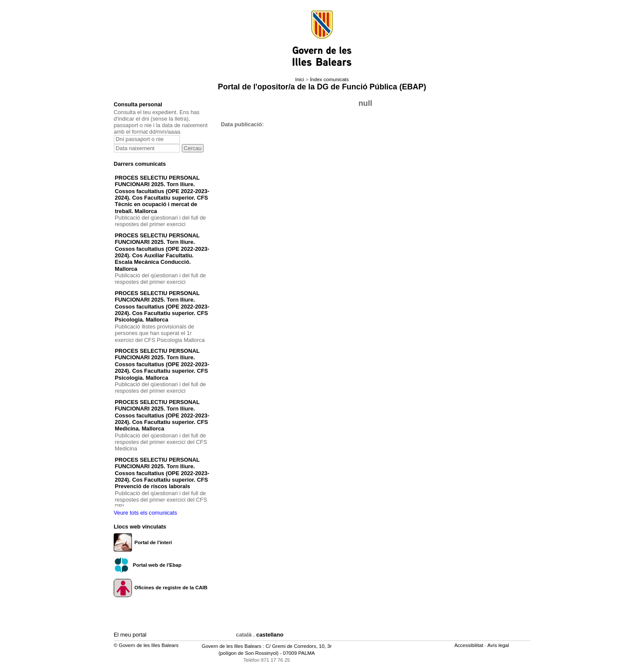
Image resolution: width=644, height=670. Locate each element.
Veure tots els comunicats (145, 513)
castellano (270, 635)
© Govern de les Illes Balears (146, 645)
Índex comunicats (329, 79)
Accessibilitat (470, 645)
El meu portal (130, 635)
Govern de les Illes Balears (232, 646)
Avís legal (499, 645)
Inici (299, 79)
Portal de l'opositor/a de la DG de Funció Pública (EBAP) (322, 87)
